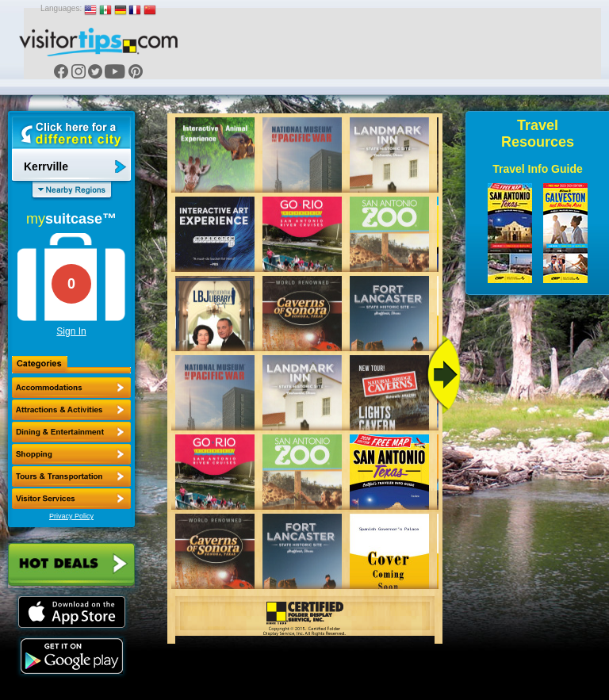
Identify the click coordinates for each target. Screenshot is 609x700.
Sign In (71, 331)
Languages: (61, 8)
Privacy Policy (71, 516)
